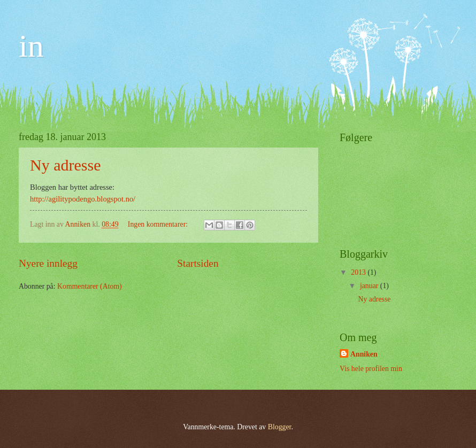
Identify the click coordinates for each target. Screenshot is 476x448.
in (31, 46)
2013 (359, 272)
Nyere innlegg (48, 263)
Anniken (364, 354)
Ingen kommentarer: (159, 224)
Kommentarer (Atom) (90, 286)
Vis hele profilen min (371, 369)
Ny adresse (65, 165)
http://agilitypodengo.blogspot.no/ (83, 199)
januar (370, 286)
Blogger (280, 427)
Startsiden (198, 263)
